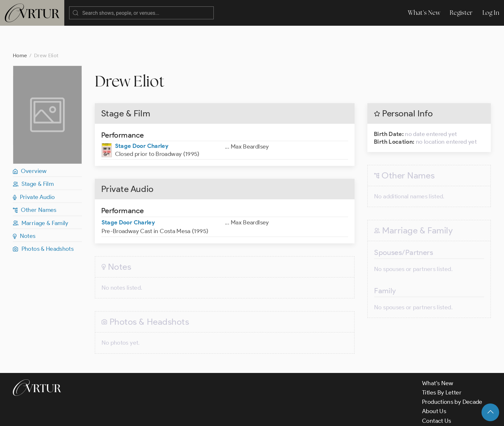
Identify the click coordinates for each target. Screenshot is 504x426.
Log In (491, 13)
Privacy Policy (164, 416)
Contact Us (437, 395)
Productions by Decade (452, 376)
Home (20, 30)
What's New (424, 13)
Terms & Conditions (116, 416)
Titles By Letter (442, 367)
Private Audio (34, 171)
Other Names (35, 184)
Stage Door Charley (142, 120)
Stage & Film (33, 158)
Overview (30, 145)
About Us (434, 385)
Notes (24, 210)
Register (461, 13)
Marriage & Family (41, 197)
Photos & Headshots (43, 223)
